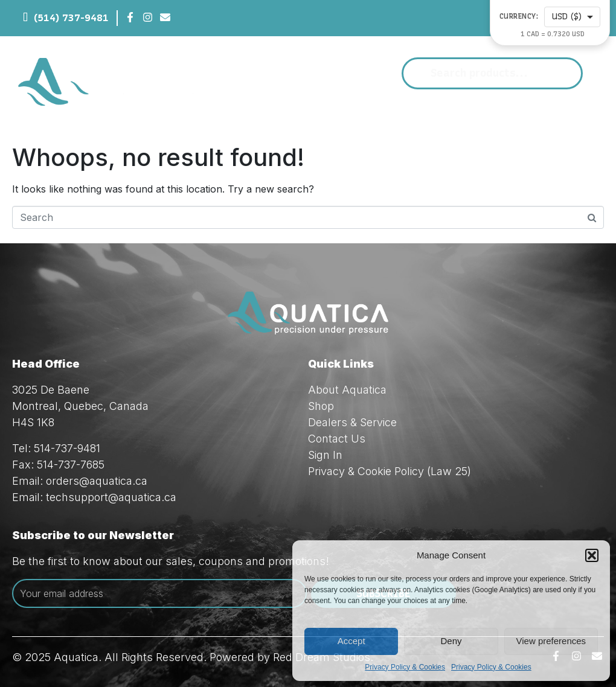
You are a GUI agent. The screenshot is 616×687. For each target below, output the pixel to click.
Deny (451, 641)
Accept (351, 641)
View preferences (551, 641)
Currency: (519, 17)
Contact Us (337, 439)
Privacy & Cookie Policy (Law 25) (390, 471)
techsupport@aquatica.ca (111, 497)
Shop (321, 406)
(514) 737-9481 (71, 18)
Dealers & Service (352, 422)
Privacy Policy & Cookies (405, 667)
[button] (592, 555)
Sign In (325, 455)
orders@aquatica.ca (97, 481)
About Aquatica (347, 390)
